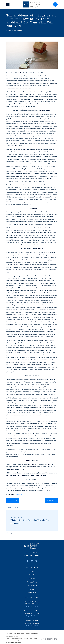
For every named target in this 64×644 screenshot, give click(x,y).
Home (32, 571)
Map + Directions (32, 606)
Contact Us (32, 593)
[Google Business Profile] (36, 561)
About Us (32, 575)
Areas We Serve (32, 586)
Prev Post (13, 500)
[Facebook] (28, 561)
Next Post (51, 500)
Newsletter (19, 494)
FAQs (32, 589)
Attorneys (32, 578)
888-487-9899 (32, 555)
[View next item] (15, 533)
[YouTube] (32, 561)
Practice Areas (32, 582)
